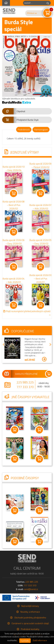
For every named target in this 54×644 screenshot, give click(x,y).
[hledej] (48, 3)
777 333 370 (25, 387)
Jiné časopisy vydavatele (27, 397)
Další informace (40, 640)
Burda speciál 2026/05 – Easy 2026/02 (40, 242)
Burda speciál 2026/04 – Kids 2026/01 (14, 280)
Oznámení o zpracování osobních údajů (30, 623)
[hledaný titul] (34, 3)
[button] (27, 111)
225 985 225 (25, 382)
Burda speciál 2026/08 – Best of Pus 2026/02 (14, 205)
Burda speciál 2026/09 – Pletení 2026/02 (40, 165)
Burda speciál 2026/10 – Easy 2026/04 (14, 168)
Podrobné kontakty (30, 629)
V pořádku (25, 641)
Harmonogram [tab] (41, 129)
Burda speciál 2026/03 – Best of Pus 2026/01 (40, 279)
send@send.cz (31, 589)
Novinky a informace (30, 612)
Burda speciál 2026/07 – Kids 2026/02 (40, 207)
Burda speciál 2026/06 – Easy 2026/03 (14, 242)
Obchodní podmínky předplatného (30, 618)
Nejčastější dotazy (30, 606)
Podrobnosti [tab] (24, 129)
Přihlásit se (32, 13)
